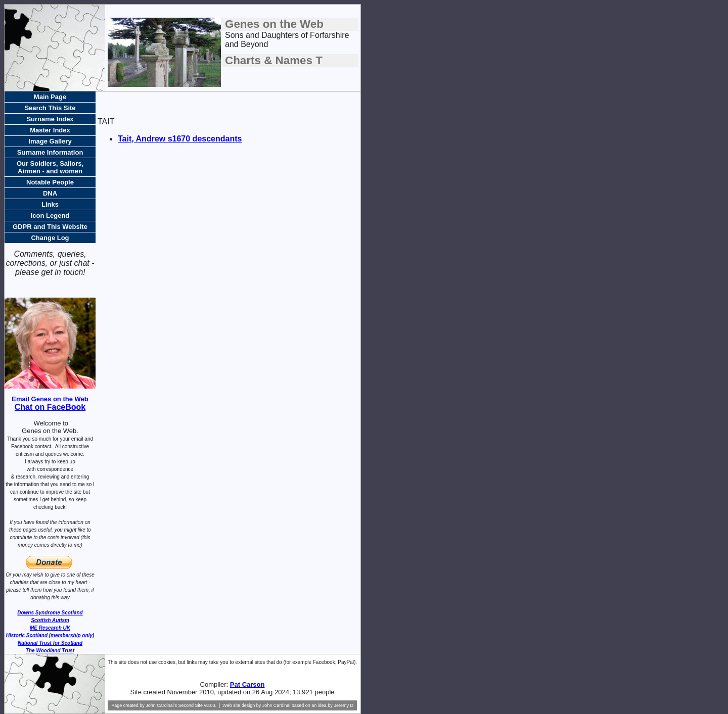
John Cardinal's (161, 705)
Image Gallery (50, 141)
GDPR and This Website (50, 227)
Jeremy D (344, 705)
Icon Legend (50, 216)
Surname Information (50, 152)
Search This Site (50, 108)
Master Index (50, 130)
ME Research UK (50, 628)
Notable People (50, 182)
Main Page (50, 97)
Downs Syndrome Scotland (50, 613)
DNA (50, 193)
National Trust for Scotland (50, 643)
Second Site (190, 705)
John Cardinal (277, 705)
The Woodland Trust (50, 651)
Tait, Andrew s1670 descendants (180, 139)
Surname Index (50, 119)
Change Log (50, 238)
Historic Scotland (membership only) (50, 635)
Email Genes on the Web (50, 399)
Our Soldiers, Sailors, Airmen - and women (50, 167)
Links (50, 204)
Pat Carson (247, 684)
